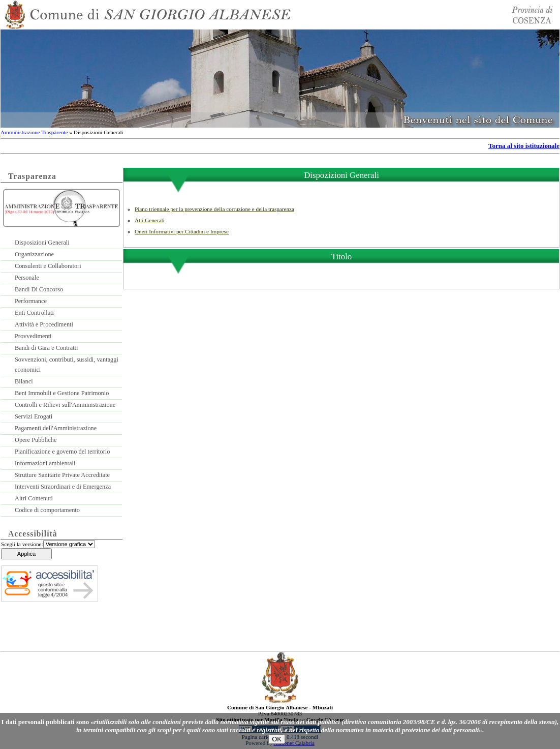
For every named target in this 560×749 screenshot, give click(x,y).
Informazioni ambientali (45, 463)
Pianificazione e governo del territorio (62, 452)
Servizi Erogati (34, 416)
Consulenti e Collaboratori (48, 266)
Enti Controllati (34, 313)
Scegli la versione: (22, 544)
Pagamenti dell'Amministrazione (56, 428)
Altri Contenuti (34, 498)
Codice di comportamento (47, 510)
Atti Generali (150, 220)
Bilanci (24, 381)
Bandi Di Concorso (39, 289)
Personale (27, 278)
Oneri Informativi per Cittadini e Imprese (182, 231)
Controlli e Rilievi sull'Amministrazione (65, 405)
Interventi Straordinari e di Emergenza (63, 487)
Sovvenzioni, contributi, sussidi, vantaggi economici (67, 365)
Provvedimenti (33, 336)
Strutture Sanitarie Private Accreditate (62, 475)
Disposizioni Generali (42, 243)
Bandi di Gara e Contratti (46, 348)
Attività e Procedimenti (44, 324)
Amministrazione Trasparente (34, 132)
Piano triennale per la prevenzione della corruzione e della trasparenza (214, 209)
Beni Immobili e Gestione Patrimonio (62, 393)
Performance (31, 301)
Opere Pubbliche (36, 440)
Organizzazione (34, 254)
